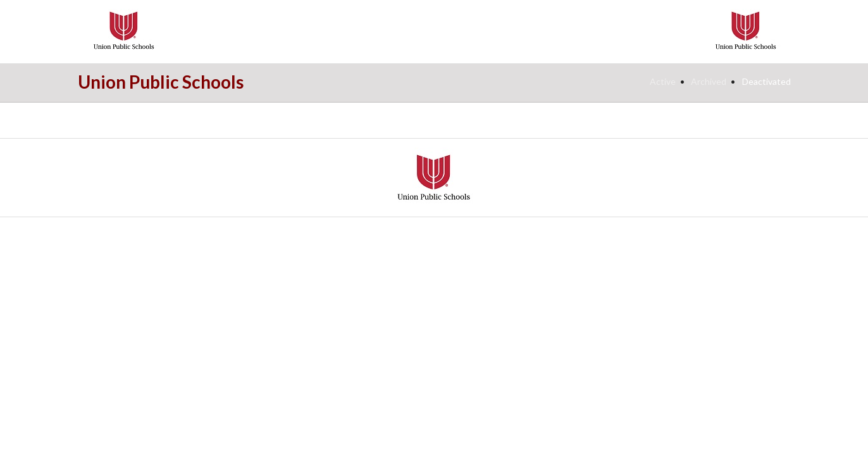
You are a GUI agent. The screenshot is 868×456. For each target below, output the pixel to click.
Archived (709, 81)
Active (663, 81)
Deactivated (766, 81)
